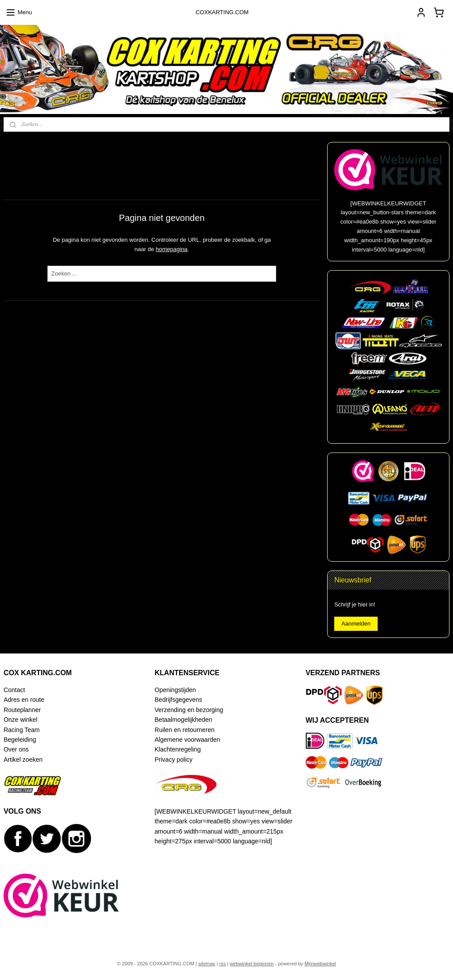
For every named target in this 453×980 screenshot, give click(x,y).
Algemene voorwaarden (187, 740)
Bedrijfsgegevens (178, 700)
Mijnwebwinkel (320, 964)
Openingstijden (175, 690)
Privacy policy (174, 760)
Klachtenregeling (178, 749)
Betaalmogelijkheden (184, 720)
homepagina (172, 249)
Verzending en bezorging (189, 710)
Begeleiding (20, 740)
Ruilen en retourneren (185, 730)
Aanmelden (356, 624)
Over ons (16, 749)
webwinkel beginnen (252, 964)
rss (223, 964)
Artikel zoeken (23, 760)
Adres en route (24, 700)
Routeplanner (22, 710)
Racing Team (21, 730)
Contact (14, 690)
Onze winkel (20, 720)
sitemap (207, 964)
